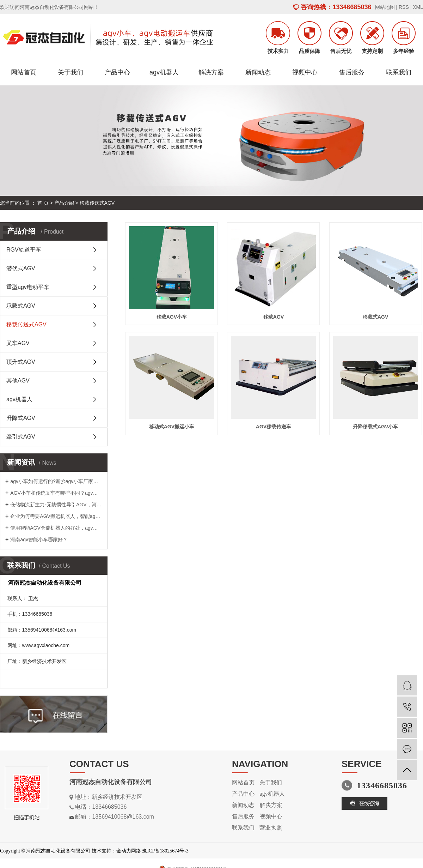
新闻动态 (258, 72)
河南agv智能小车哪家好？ (39, 540)
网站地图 (385, 7)
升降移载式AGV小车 (375, 427)
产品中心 (117, 72)
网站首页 (24, 72)
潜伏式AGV (21, 268)
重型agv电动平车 (28, 287)
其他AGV (18, 381)
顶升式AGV (21, 362)
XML (418, 7)
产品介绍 (64, 203)
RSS (404, 7)
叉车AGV (18, 343)
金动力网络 (129, 851)
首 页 (43, 203)
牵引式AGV (21, 437)
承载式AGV (21, 306)
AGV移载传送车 (274, 427)
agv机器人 (164, 72)
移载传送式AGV (97, 203)
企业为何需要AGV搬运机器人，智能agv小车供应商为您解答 (56, 516)
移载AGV (274, 317)
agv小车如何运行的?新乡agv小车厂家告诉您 (56, 481)
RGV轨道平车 (24, 250)
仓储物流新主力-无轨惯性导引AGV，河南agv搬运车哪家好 (56, 505)
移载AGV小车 (172, 317)
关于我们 (70, 72)
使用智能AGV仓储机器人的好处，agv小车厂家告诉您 (56, 528)
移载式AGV (375, 317)
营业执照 (271, 828)
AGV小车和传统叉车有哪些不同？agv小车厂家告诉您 (56, 493)
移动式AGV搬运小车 (172, 427)
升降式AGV (21, 418)
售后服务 (352, 72)
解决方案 (211, 72)
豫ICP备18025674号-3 (165, 851)
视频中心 (305, 72)
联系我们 (399, 72)
